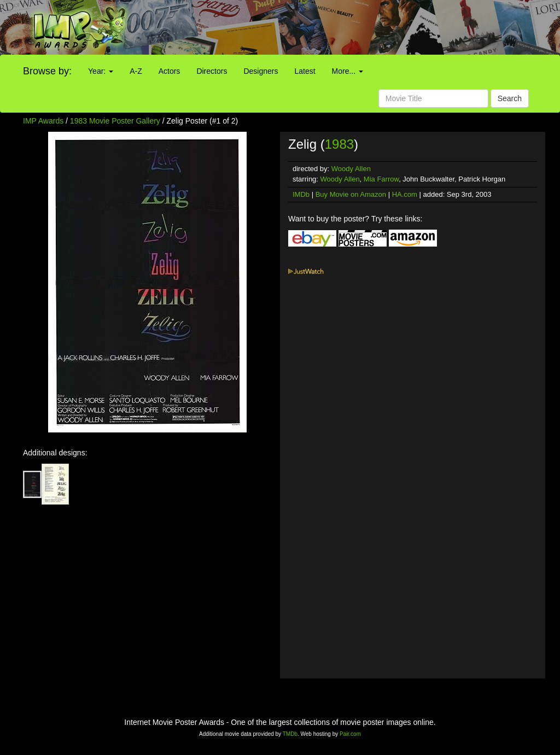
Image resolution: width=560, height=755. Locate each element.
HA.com (405, 194)
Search (510, 98)
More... (348, 71)
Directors (212, 71)
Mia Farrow (381, 179)
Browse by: (47, 71)
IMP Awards (43, 121)
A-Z (136, 71)
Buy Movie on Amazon (351, 194)
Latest (305, 71)
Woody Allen (351, 169)
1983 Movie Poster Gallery (115, 121)
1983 (339, 144)
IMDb (301, 194)
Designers (261, 71)
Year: (101, 71)
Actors (170, 71)
